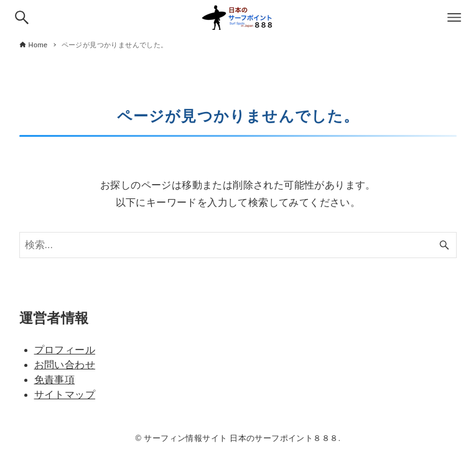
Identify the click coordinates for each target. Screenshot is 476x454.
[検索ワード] (238, 245)
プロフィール (65, 350)
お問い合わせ (65, 365)
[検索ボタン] (22, 17)
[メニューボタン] (454, 17)
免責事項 (55, 380)
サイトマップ (65, 395)
